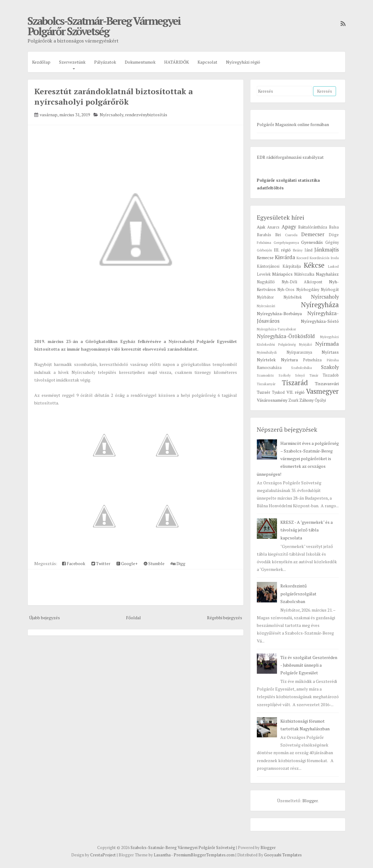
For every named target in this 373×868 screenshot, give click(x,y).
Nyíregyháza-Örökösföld (286, 336)
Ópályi (320, 400)
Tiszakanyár (266, 384)
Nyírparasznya (299, 352)
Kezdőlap (41, 62)
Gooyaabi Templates (283, 855)
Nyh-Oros (286, 290)
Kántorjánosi (268, 266)
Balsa (334, 227)
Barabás (264, 235)
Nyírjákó (305, 344)
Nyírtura (289, 360)
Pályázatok (105, 62)
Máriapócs (282, 274)
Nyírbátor (265, 297)
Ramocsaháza (269, 368)
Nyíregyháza (320, 305)
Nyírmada (327, 344)
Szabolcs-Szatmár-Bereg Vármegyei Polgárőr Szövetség (104, 26)
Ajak (261, 227)
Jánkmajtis (327, 250)
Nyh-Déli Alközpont (302, 282)
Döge (334, 235)
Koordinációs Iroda (324, 258)
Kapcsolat (207, 62)
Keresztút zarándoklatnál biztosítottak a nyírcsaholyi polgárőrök (113, 96)
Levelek (264, 274)
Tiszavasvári (327, 384)
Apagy (289, 227)
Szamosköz (265, 375)
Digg (178, 563)
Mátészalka (304, 274)
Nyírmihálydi (267, 352)
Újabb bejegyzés (44, 618)
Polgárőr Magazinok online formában (293, 124)
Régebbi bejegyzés (225, 618)
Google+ (127, 563)
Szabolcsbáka (301, 368)
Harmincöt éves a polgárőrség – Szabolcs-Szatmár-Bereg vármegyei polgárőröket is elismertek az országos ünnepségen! (298, 459)
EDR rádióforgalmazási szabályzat (290, 157)
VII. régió (295, 392)
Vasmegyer (322, 391)
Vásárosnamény (272, 400)
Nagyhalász (327, 274)
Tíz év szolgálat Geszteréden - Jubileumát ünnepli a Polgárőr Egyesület (309, 665)
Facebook (74, 563)
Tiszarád (295, 383)
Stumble (154, 563)
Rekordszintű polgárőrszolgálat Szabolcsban (298, 593)
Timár (314, 375)
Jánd (308, 250)
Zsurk (293, 400)
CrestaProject (103, 855)
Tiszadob (331, 375)
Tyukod (278, 392)
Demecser (313, 234)
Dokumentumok (140, 62)
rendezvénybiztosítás (146, 115)
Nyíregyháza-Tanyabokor (276, 329)
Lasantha (162, 855)
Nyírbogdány (308, 290)
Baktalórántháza (313, 227)
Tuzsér (264, 392)
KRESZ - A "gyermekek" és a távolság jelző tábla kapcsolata (307, 530)
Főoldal (133, 618)
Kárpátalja (292, 266)
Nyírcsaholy (111, 115)
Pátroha (333, 360)
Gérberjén (264, 250)
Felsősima (264, 242)
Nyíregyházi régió (243, 62)
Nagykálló (266, 282)
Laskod (333, 266)
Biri (278, 235)
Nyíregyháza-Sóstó (320, 321)
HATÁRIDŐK (177, 62)
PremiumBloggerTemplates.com (204, 855)
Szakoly (330, 367)
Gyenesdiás (312, 242)
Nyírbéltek (293, 297)
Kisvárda (285, 257)
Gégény (332, 242)
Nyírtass (330, 352)
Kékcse (314, 265)
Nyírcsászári (266, 306)
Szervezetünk (72, 62)
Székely (285, 375)
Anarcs (273, 227)
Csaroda (291, 235)
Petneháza (312, 360)
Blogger (310, 801)
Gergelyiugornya (286, 242)
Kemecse (265, 257)
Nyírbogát (330, 290)
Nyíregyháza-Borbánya (279, 313)
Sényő (300, 375)
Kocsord (303, 258)
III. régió (282, 250)
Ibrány (298, 250)
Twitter (101, 563)
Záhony (307, 400)
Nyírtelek (266, 360)
